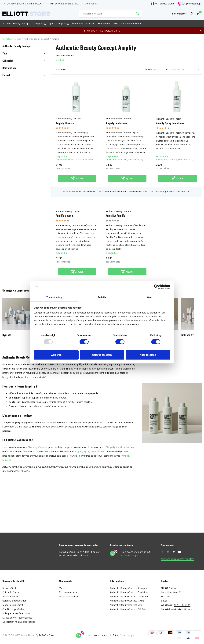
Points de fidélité (11, 592)
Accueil (19, 39)
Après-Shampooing (59, 23)
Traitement (77, 23)
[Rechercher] (110, 14)
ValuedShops (195, 4)
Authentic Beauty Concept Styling (127, 601)
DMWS (43, 635)
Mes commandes (68, 592)
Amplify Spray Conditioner (170, 123)
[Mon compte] (179, 14)
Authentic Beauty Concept (16, 23)
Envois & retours (11, 596)
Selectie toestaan (102, 355)
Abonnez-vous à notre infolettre (177, 559)
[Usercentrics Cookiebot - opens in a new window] (156, 287)
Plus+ (51, 635)
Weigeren (56, 355)
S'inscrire (64, 588)
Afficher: (149, 69)
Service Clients (10, 588)
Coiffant (90, 23)
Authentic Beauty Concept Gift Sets (128, 609)
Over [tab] (150, 297)
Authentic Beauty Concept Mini (126, 605)
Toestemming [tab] (54, 297)
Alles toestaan (148, 355)
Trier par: (168, 69)
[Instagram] (168, 552)
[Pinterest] (174, 552)
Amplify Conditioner (117, 123)
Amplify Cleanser (65, 123)
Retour (7, 39)
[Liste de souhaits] (191, 14)
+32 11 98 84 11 (182, 605)
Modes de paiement (13, 605)
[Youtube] (179, 552)
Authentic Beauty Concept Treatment (129, 596)
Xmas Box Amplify (115, 216)
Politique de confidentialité (16, 613)
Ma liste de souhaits (69, 596)
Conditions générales (13, 609)
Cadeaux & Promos (131, 23)
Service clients (167, 4)
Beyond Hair (104, 23)
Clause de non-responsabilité (17, 618)
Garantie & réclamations (15, 601)
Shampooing (39, 23)
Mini (116, 23)
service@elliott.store (181, 609)
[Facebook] (162, 552)
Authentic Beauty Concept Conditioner (130, 592)
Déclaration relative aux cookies (19, 622)
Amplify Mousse (64, 216)
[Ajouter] (77, 178)
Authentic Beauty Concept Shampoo (129, 588)
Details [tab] (102, 297)
